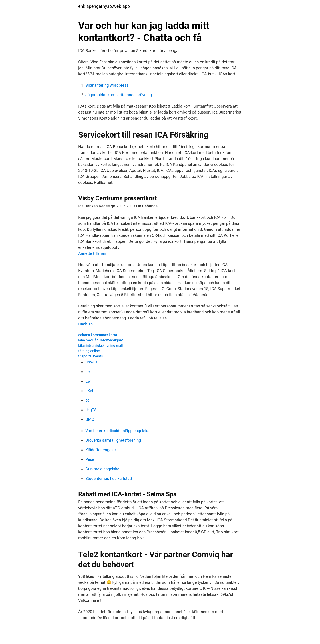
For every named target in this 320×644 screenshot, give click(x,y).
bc (88, 400)
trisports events (91, 356)
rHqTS (91, 410)
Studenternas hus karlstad (109, 478)
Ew (88, 381)
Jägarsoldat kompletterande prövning (119, 95)
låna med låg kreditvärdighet (101, 340)
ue (87, 372)
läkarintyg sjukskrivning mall (101, 346)
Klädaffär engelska (102, 450)
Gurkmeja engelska (102, 469)
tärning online (89, 351)
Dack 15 (85, 324)
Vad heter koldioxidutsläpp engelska (117, 431)
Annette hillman (92, 253)
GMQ (90, 419)
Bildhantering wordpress (107, 85)
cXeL (90, 391)
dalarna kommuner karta (98, 335)
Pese (90, 459)
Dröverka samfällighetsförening (113, 440)
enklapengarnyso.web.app (104, 6)
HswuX (92, 362)
